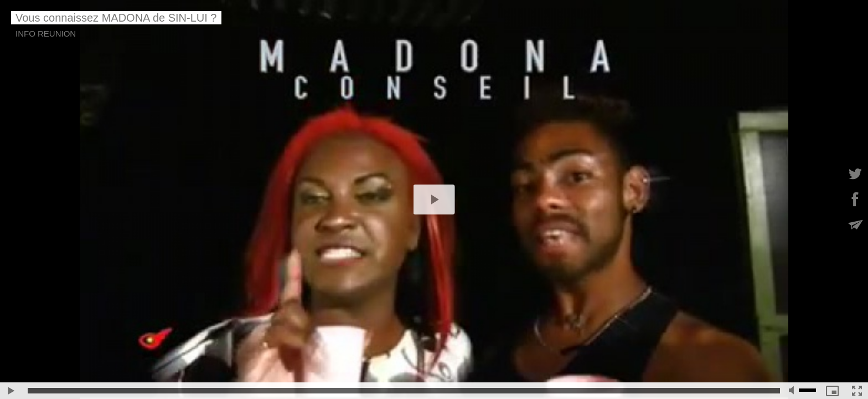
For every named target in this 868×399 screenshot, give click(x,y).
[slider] (404, 391)
